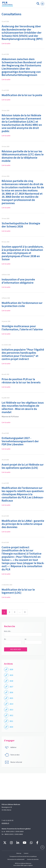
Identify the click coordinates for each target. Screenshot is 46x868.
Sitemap (19, 853)
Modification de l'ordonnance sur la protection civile (22, 304)
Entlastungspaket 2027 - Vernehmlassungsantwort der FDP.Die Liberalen (20, 441)
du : (5, 639)
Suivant (25, 612)
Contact (26, 853)
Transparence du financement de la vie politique (23, 856)
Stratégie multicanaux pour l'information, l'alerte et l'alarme (22, 328)
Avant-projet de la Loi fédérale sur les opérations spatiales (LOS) (23, 466)
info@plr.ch (5, 823)
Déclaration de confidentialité (16, 859)
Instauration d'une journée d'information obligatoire (18, 281)
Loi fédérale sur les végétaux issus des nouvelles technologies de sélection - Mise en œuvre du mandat (23, 407)
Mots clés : (8, 631)
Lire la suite (6, 43)
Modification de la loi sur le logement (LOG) (18, 591)
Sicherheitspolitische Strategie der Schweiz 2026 (21, 225)
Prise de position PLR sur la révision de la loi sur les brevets (21, 381)
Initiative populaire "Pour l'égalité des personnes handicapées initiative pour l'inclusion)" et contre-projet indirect (23, 354)
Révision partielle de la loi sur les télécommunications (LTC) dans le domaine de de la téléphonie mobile (23, 156)
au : (26, 639)
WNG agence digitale (27, 865)
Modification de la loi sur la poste (22, 95)
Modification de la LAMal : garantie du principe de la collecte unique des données (23, 524)
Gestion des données (33, 859)
